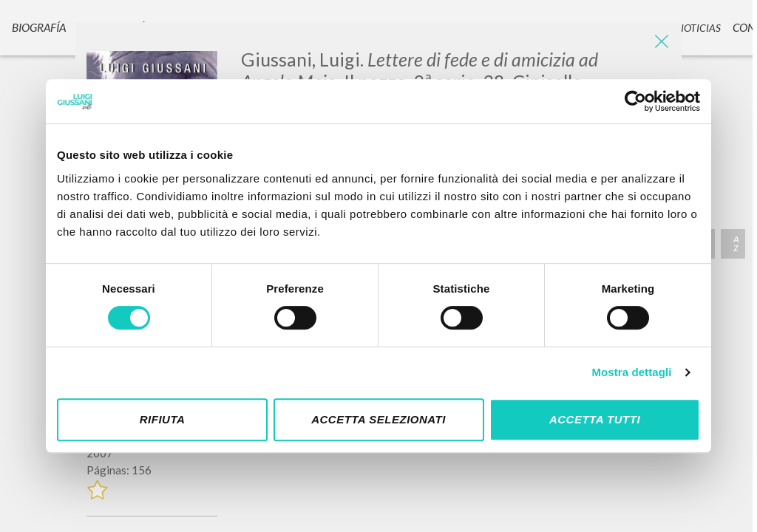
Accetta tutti (595, 419)
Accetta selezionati (378, 419)
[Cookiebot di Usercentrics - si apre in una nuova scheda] (635, 101)
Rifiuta (163, 419)
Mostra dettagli (631, 372)
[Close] (659, 44)
